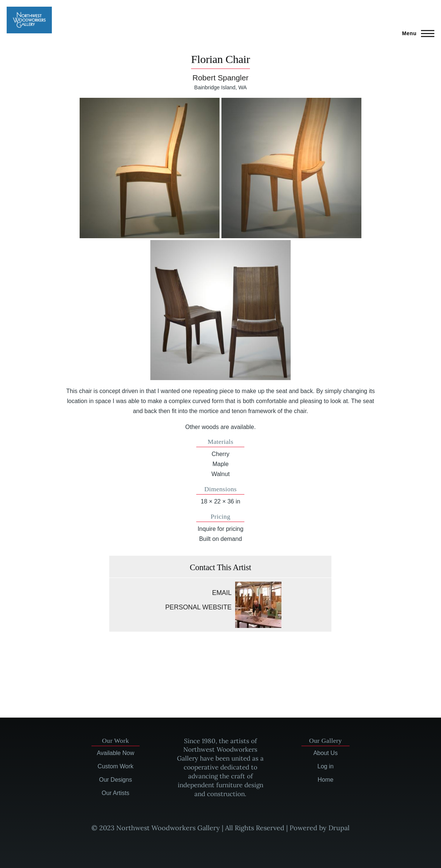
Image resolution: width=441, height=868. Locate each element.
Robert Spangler (220, 78)
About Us (325, 753)
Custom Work (116, 766)
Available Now (115, 753)
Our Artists (116, 793)
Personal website (198, 607)
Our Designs (115, 780)
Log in (325, 766)
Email (222, 593)
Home (326, 780)
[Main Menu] (416, 33)
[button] (150, 168)
